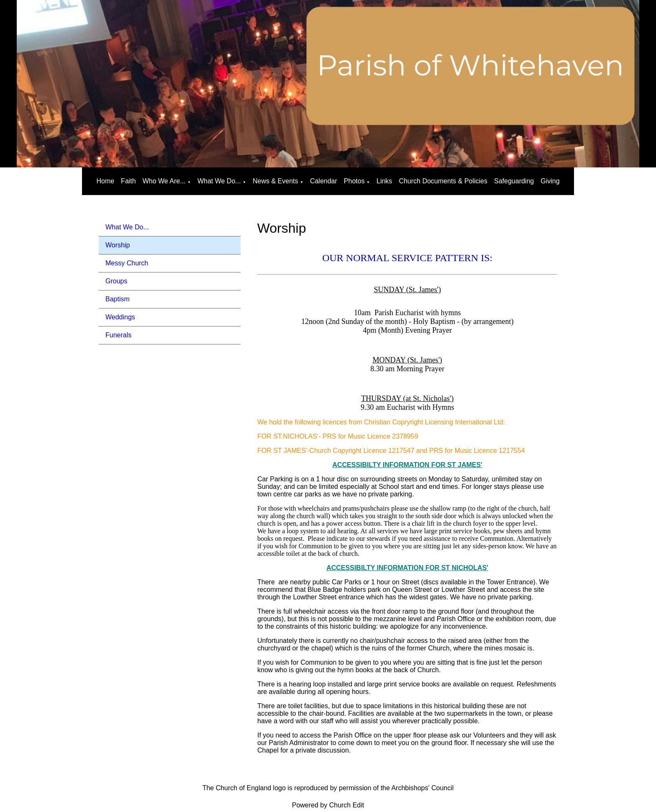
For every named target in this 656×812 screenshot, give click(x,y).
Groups (116, 281)
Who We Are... (164, 181)
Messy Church (127, 263)
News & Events (275, 181)
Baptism (118, 299)
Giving (550, 181)
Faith (128, 181)
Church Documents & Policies (443, 181)
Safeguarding (514, 181)
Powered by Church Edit (328, 805)
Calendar (324, 181)
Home (105, 181)
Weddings (120, 317)
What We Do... (219, 181)
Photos (354, 181)
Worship (118, 245)
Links (384, 181)
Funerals (118, 335)
